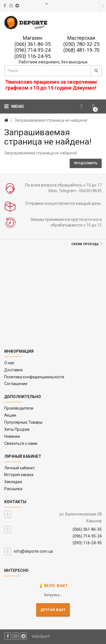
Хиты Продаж (17, 429)
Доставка (13, 370)
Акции (10, 415)
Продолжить (86, 163)
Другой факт (53, 610)
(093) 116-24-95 (33, 56)
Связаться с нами (21, 443)
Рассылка (13, 489)
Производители (19, 408)
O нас (9, 363)
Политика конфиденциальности (34, 377)
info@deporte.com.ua (33, 551)
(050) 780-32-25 (81, 44)
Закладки (13, 482)
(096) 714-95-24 (33, 50)
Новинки (12, 436)
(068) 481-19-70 (81, 50)
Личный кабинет (20, 468)
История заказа (19, 475)
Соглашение (16, 384)
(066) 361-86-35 (33, 44)
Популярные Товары (23, 422)
